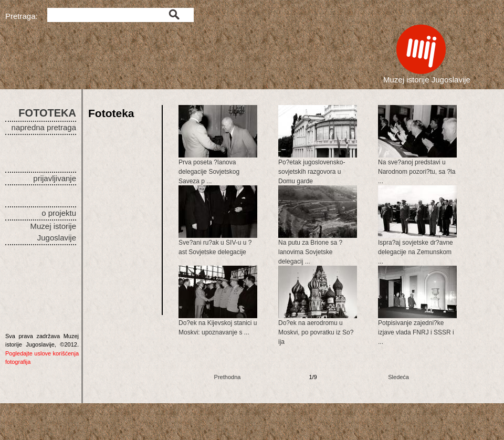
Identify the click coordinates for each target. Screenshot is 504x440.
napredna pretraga (44, 127)
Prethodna (228, 377)
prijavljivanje (55, 178)
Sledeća (398, 377)
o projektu (59, 213)
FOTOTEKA (47, 113)
